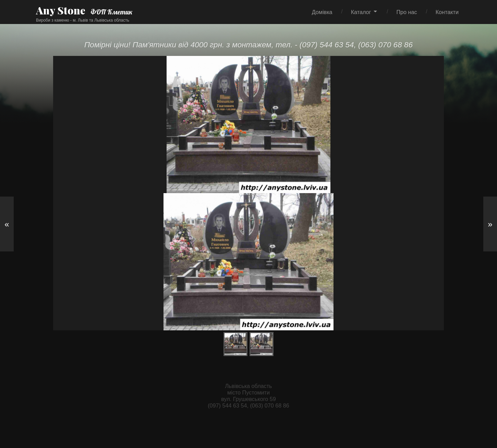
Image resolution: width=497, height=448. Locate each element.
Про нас (407, 12)
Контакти (447, 12)
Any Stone (61, 10)
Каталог (361, 12)
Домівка (322, 12)
